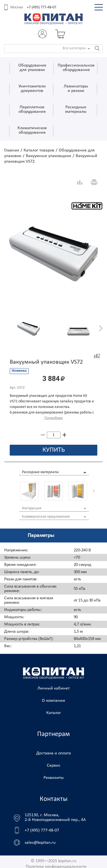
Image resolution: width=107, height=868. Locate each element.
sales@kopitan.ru (40, 843)
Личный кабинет (53, 688)
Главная (12, 150)
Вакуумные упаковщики (49, 156)
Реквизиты (54, 778)
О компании (53, 701)
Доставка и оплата (54, 753)
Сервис (54, 766)
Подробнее (53, 418)
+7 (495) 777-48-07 (42, 7)
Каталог (54, 713)
